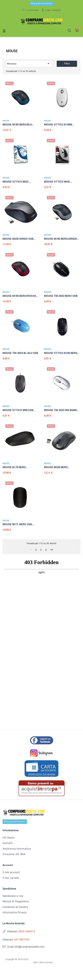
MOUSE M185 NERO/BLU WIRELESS (17, 125)
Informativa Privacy (15, 913)
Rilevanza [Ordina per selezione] (29, 64)
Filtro (67, 64)
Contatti (8, 843)
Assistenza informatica (17, 849)
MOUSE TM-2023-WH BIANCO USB (62, 410)
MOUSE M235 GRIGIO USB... (19, 239)
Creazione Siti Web (14, 854)
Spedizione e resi (13, 896)
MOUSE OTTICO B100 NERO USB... (61, 353)
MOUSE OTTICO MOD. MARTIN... (57, 182)
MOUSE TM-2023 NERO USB (61, 296)
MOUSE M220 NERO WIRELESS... (56, 468)
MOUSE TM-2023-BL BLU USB (20, 353)
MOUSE (6, 121)
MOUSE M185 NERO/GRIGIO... (62, 239)
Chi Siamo (9, 838)
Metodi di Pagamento (16, 902)
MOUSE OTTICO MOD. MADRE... (16, 182)
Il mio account (11, 872)
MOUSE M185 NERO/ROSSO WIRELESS (19, 296)
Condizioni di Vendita (15, 907)
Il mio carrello (11, 878)
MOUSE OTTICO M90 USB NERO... (18, 410)
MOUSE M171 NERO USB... (18, 524)
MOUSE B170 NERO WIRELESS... (14, 468)
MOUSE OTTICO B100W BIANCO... (58, 125)
